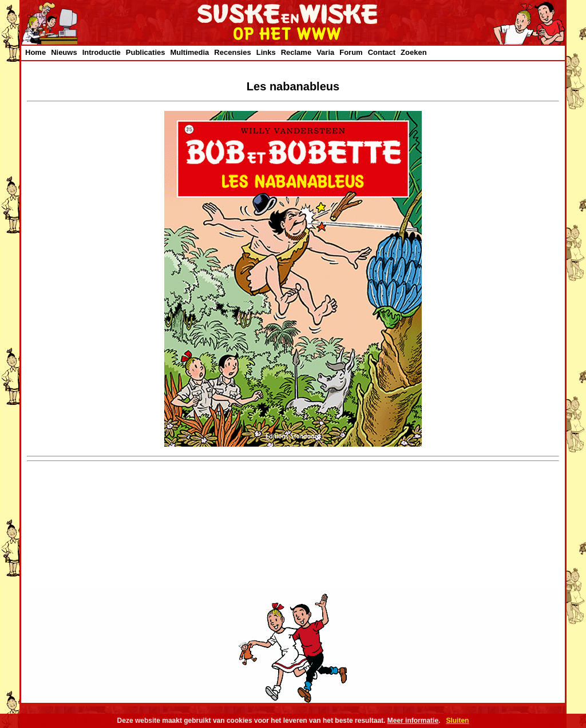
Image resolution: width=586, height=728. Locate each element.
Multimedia (189, 52)
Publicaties (146, 52)
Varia (325, 52)
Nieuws (64, 52)
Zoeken (414, 52)
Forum (351, 52)
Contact (382, 52)
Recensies (232, 52)
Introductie (102, 52)
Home (35, 52)
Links (266, 52)
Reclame (296, 52)
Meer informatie (413, 721)
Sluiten (457, 721)
